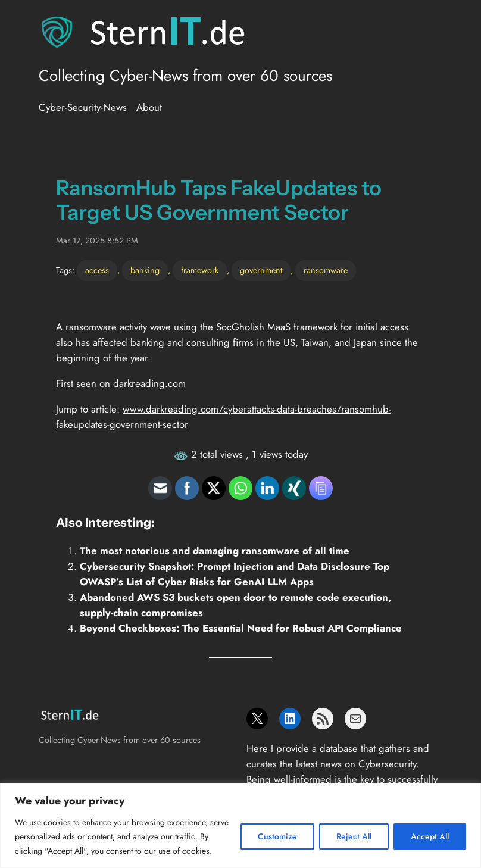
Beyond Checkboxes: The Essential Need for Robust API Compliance (241, 628)
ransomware (326, 270)
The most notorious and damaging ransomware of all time (215, 551)
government (261, 270)
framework (200, 270)
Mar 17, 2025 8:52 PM (97, 241)
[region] (240, 825)
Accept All (430, 836)
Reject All (354, 836)
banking (145, 270)
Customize (277, 836)
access (97, 270)
